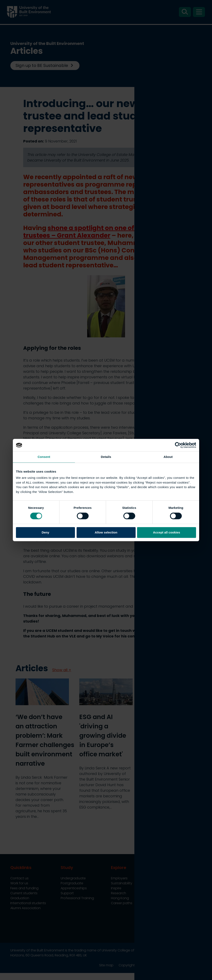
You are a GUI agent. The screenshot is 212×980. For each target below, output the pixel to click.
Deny (45, 533)
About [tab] (168, 457)
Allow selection (106, 533)
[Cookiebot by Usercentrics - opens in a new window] (178, 445)
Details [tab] (106, 457)
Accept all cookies (167, 533)
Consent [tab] (44, 457)
